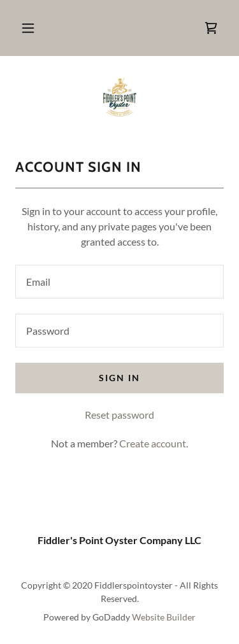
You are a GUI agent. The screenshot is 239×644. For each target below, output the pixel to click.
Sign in (119, 378)
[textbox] (119, 282)
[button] (28, 28)
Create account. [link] (154, 443)
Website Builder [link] (164, 617)
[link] (211, 28)
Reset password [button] (119, 415)
